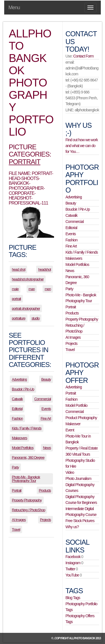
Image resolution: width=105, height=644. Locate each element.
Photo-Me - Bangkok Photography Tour (26, 479)
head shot (18, 269)
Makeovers (19, 438)
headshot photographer (28, 279)
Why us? (72, 527)
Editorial (17, 409)
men (48, 289)
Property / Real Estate (82, 448)
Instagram (73, 563)
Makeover (73, 424)
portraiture (18, 318)
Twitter (70, 569)
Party (15, 467)
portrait (16, 299)
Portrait (25, 162)
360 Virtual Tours (78, 454)
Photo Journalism (78, 479)
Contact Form (83, 56)
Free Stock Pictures (80, 521)
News (47, 448)
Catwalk (17, 399)
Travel (16, 529)
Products (45, 490)
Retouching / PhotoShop (28, 510)
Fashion (17, 418)
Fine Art (46, 418)
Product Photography (81, 418)
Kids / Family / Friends (27, 428)
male (15, 289)
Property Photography (27, 500)
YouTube (72, 575)
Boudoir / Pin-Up (23, 389)
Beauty (46, 379)
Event (70, 430)
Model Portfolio (76, 405)
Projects (46, 520)
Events (46, 409)
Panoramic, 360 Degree (28, 457)
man (32, 289)
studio (36, 318)
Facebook (73, 557)
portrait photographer (26, 308)
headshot (45, 269)
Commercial (42, 399)
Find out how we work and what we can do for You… (82, 146)
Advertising (19, 379)
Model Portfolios (23, 448)
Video (70, 472)
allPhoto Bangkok (82, 638)
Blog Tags (73, 598)
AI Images (19, 520)
